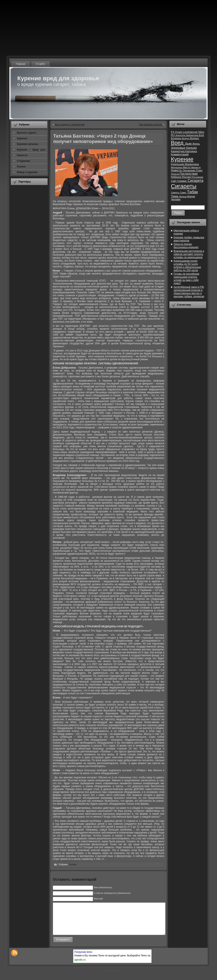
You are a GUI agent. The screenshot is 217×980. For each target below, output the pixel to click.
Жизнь (196, 144)
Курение (182, 159)
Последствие (189, 174)
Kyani (179, 132)
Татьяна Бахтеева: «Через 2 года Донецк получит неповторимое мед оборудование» (103, 139)
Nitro (201, 132)
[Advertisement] (29, 251)
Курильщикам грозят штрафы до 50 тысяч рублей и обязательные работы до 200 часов (187, 266)
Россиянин (197, 177)
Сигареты (184, 186)
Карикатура (178, 151)
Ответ (199, 171)
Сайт (174, 181)
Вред (178, 143)
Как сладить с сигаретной (70, 125)
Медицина (177, 167)
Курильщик (178, 164)
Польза (175, 174)
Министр (196, 167)
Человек (176, 199)
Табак (192, 192)
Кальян (191, 148)
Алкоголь (181, 135)
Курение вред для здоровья (58, 78)
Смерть (175, 193)
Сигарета (196, 181)
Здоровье (179, 148)
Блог (202, 135)
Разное (73, 864)
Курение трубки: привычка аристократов (189, 239)
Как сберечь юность (151, 125)
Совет (184, 193)
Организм (189, 170)
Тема (175, 196)
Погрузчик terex (83, 958)
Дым (189, 144)
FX (173, 132)
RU (173, 135)
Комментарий (180, 154)
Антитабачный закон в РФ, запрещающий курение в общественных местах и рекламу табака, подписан (189, 292)
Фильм (183, 197)
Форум (191, 197)
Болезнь (176, 138)
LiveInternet (191, 132)
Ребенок (176, 177)
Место (187, 167)
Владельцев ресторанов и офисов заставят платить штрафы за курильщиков (189, 254)
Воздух (186, 138)
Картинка (191, 151)
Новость (177, 170)
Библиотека (192, 135)
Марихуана (192, 164)
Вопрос (195, 138)
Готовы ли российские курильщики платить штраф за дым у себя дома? (186, 279)
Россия (187, 177)
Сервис (183, 181)
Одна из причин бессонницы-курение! (186, 246)
